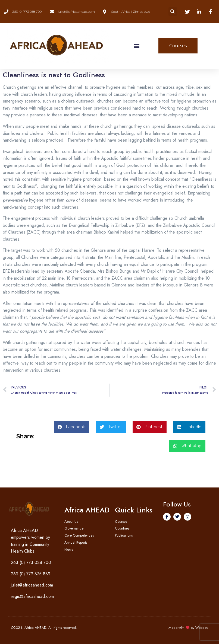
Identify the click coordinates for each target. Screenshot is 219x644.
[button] (173, 12)
